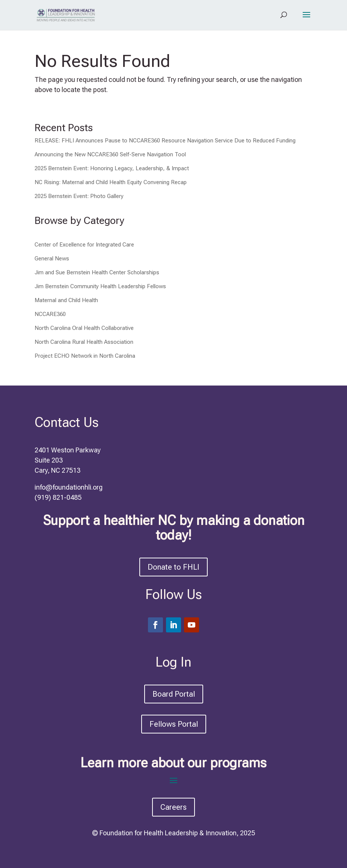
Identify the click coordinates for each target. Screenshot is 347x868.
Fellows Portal (174, 724)
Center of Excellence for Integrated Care (84, 245)
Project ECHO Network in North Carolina (85, 356)
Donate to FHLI (173, 567)
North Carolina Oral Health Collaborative (84, 328)
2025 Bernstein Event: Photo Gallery (79, 196)
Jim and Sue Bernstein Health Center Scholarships (97, 272)
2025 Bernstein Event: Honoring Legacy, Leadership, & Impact (112, 168)
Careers (173, 807)
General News (52, 259)
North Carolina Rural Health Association (84, 342)
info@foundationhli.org (69, 487)
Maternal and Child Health (66, 300)
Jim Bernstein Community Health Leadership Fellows (100, 286)
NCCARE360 (50, 314)
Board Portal (174, 694)
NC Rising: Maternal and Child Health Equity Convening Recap (111, 182)
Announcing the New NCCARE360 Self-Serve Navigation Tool (110, 154)
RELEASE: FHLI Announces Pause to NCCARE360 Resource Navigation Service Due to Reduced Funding (165, 141)
